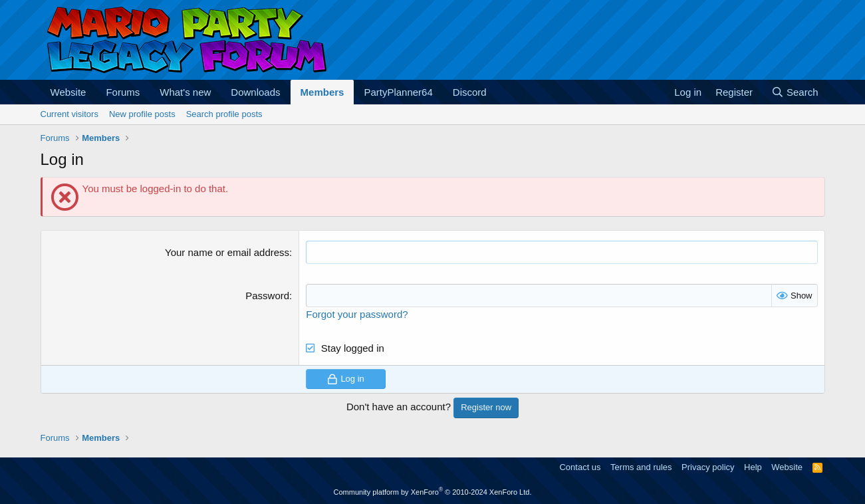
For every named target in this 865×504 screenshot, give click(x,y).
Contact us (580, 467)
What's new (185, 92)
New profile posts (142, 114)
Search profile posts (224, 114)
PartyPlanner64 (398, 92)
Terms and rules (641, 467)
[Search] (795, 92)
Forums (123, 92)
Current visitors (69, 114)
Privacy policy (708, 467)
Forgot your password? (357, 314)
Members (322, 92)
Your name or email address (227, 252)
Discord (470, 92)
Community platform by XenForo (433, 492)
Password (267, 296)
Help (753, 467)
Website (68, 92)
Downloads (255, 92)
